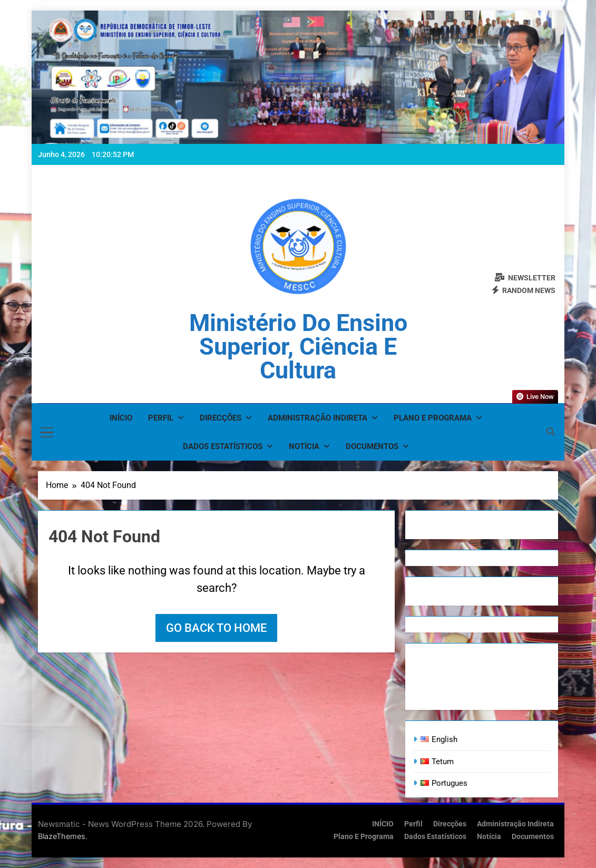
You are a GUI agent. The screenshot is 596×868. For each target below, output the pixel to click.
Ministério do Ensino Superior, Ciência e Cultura (298, 347)
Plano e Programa (433, 418)
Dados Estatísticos (223, 446)
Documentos (372, 446)
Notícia (304, 446)
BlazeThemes (62, 836)
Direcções (221, 418)
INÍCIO (121, 418)
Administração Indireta (317, 418)
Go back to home (216, 628)
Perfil (161, 418)
